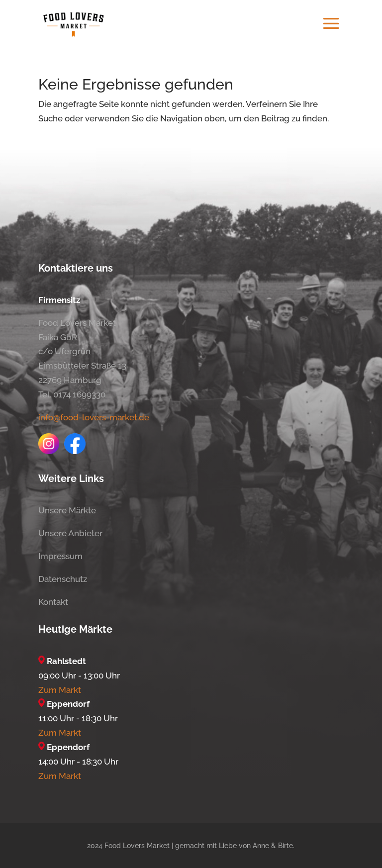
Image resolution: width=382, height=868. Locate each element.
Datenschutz (63, 579)
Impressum (60, 556)
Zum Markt (60, 690)
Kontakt (53, 602)
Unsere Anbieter (70, 533)
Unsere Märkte (67, 510)
